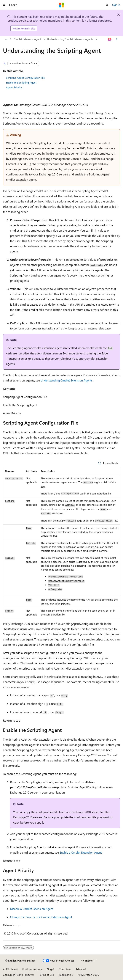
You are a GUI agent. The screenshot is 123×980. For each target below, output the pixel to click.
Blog (49, 969)
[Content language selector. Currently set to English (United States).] (20, 961)
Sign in (116, 5)
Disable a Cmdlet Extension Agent (32, 909)
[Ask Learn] (110, 39)
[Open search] (107, 5)
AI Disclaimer (10, 969)
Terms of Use (46, 975)
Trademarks (65, 975)
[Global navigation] (4, 5)
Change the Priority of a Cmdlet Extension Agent (41, 917)
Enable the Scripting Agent (21, 83)
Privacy (80, 969)
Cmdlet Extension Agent (27, 39)
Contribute (65, 969)
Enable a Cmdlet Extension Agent (81, 852)
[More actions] (117, 39)
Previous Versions (32, 969)
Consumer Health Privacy (17, 975)
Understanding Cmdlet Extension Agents (70, 39)
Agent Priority (14, 87)
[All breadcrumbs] (6, 39)
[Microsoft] (62, 5)
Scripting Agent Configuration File (25, 78)
